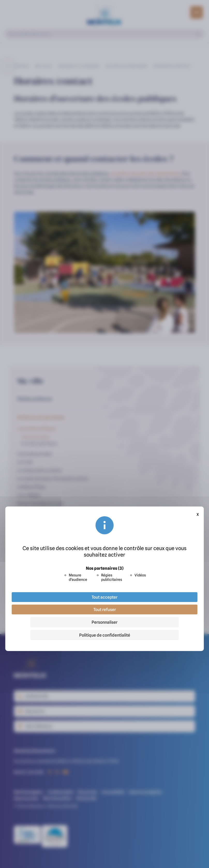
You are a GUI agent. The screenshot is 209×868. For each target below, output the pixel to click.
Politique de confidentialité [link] (105, 635)
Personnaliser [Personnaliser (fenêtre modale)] (104, 622)
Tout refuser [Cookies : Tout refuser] (105, 609)
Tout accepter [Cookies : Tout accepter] (104, 597)
